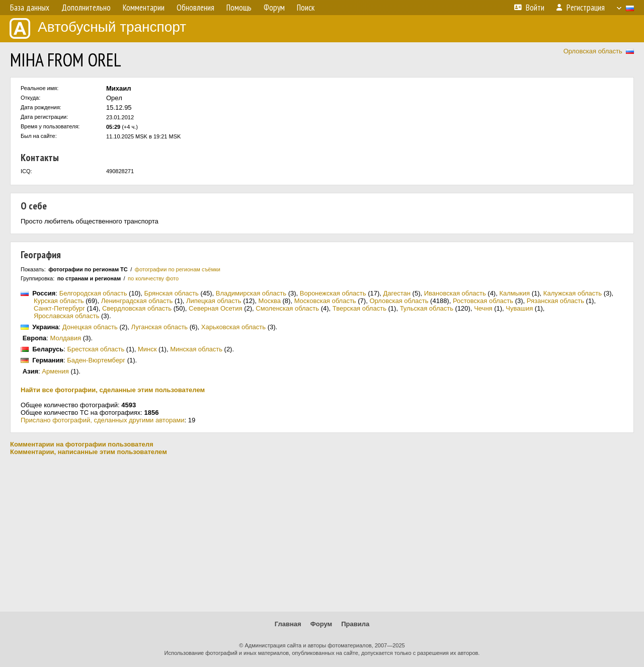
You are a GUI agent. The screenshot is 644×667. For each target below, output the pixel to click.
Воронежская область (333, 293)
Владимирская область (251, 293)
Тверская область (359, 308)
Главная (288, 624)
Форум (321, 624)
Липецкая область (214, 301)
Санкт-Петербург (59, 308)
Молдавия (66, 338)
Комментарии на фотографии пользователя (82, 444)
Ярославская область (66, 316)
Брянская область (171, 293)
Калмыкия (514, 293)
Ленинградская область (137, 301)
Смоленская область (287, 308)
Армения (55, 371)
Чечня (483, 308)
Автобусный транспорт (98, 28)
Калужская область (573, 293)
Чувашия (519, 308)
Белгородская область (93, 293)
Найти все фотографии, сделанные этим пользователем (113, 390)
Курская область (59, 301)
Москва (270, 301)
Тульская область (427, 308)
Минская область (196, 349)
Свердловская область (137, 308)
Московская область (325, 301)
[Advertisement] (322, 534)
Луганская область (160, 327)
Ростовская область (483, 301)
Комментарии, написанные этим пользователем (89, 452)
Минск (147, 349)
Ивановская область (455, 293)
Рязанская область (555, 301)
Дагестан (397, 293)
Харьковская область (233, 327)
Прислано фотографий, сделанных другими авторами (103, 420)
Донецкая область (90, 327)
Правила (355, 624)
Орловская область (593, 51)
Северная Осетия (216, 308)
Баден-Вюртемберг (96, 360)
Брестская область (96, 349)
